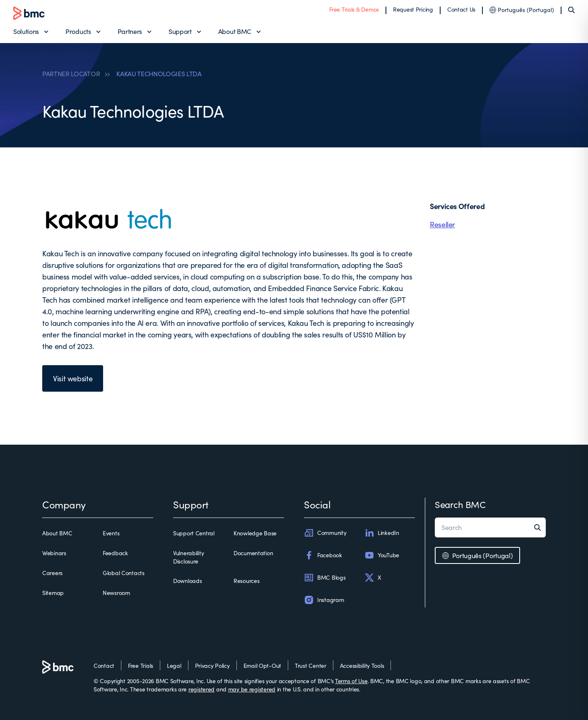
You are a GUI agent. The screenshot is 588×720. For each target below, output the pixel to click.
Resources (246, 581)
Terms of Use (351, 681)
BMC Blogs (325, 578)
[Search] (571, 10)
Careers (52, 573)
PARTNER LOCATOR (71, 74)
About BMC (235, 31)
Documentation (253, 553)
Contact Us (461, 9)
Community (325, 533)
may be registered (252, 689)
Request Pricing (413, 9)
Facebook (323, 555)
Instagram (324, 600)
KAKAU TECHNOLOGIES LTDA (159, 74)
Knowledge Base (255, 533)
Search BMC (460, 504)
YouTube (382, 555)
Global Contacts (124, 573)
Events (111, 533)
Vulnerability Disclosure (188, 557)
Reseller (442, 224)
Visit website (73, 378)
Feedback (115, 553)
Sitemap (53, 593)
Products (78, 31)
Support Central (194, 533)
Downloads (187, 581)
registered (201, 689)
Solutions (26, 31)
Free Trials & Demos (354, 9)
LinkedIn (382, 533)
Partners (130, 31)
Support (180, 31)
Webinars (54, 553)
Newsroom (116, 593)
